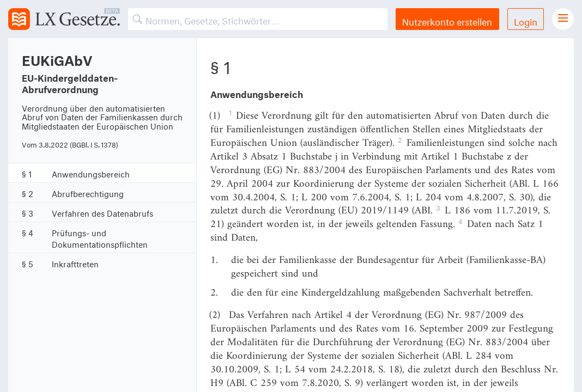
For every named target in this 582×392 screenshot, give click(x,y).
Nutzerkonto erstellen (447, 20)
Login (526, 20)
